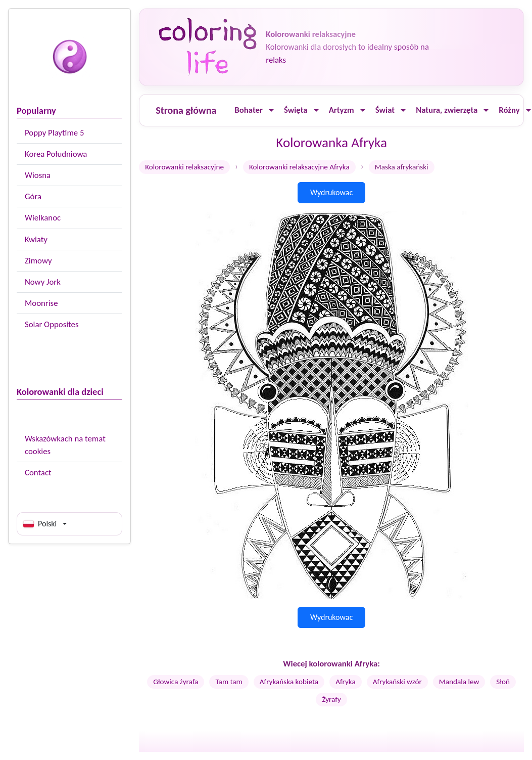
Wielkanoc (43, 218)
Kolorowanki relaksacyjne (184, 167)
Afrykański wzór (397, 682)
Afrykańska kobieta (289, 682)
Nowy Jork (43, 282)
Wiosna (38, 175)
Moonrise (41, 303)
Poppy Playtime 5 (54, 133)
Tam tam (229, 682)
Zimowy (38, 261)
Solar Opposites (52, 324)
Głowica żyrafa (176, 682)
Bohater (249, 110)
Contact (38, 473)
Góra (33, 196)
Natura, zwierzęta (447, 110)
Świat (385, 110)
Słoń (503, 682)
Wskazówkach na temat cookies (65, 445)
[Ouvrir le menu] (271, 110)
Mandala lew (459, 682)
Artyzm (342, 110)
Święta (296, 110)
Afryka (346, 682)
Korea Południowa (56, 154)
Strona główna (186, 110)
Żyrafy (331, 699)
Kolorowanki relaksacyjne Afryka (299, 167)
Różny (509, 110)
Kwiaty (36, 239)
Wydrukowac (331, 192)
